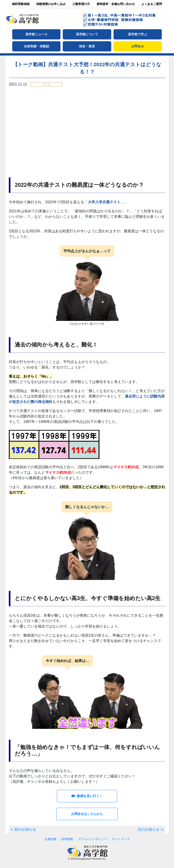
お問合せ (138, 46)
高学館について (87, 34)
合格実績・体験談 (36, 46)
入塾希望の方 (81, 4)
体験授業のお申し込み (51, 4)
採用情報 (67, 839)
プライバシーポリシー (92, 839)
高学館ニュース (36, 34)
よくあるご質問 (152, 4)
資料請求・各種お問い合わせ (116, 4)
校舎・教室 (87, 46)
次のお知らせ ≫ (151, 829)
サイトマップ (121, 839)
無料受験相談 (21, 4)
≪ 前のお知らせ (23, 829)
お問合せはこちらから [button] (87, 814)
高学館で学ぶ (138, 34)
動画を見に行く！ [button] (87, 796)
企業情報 (51, 839)
